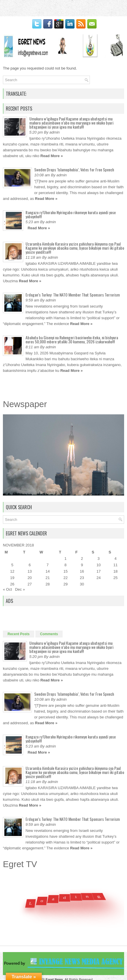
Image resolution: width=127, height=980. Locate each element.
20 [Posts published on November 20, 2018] (30, 578)
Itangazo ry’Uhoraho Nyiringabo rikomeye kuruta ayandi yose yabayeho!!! (71, 214)
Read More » (51, 156)
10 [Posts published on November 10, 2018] (99, 565)
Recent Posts (19, 634)
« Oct (7, 589)
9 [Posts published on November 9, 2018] (82, 565)
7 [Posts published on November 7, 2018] (48, 565)
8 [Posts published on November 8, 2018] (65, 565)
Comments (49, 634)
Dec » (20, 589)
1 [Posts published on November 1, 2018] (65, 559)
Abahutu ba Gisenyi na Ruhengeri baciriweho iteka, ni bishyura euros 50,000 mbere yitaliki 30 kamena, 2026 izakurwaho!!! (72, 339)
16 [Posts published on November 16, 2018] (82, 571)
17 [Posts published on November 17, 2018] (99, 571)
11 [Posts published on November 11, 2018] (115, 565)
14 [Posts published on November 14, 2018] (48, 571)
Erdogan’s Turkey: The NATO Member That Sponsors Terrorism (73, 295)
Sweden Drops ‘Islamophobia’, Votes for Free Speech (74, 169)
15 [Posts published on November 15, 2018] (66, 571)
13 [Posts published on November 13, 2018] (30, 571)
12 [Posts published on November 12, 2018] (12, 571)
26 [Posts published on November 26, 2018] (12, 584)
